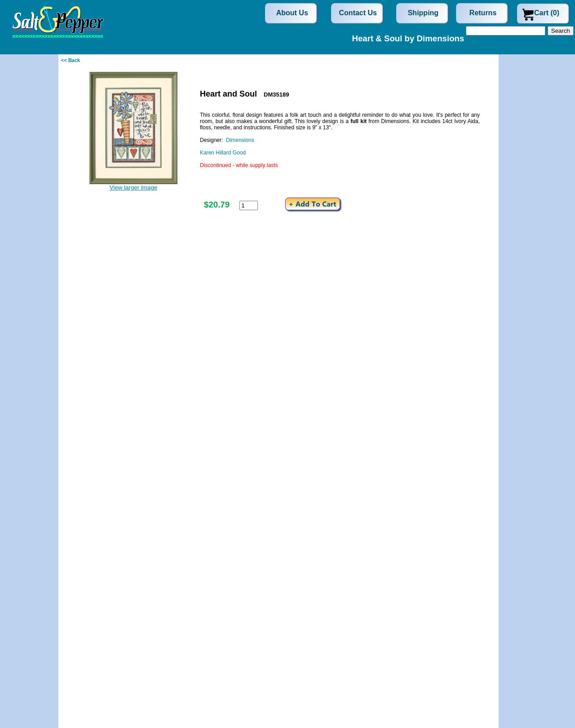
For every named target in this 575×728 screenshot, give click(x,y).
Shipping (423, 13)
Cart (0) (547, 13)
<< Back (71, 60)
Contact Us (358, 13)
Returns (483, 13)
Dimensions (240, 140)
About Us (292, 13)
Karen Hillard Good (223, 153)
